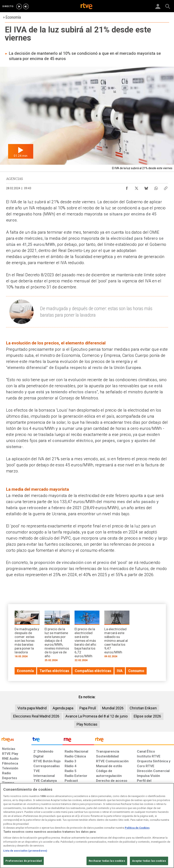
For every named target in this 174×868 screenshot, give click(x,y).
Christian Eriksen (143, 708)
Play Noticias (87, 724)
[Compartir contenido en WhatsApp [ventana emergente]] (156, 187)
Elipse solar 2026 (147, 716)
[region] (87, 826)
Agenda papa (63, 708)
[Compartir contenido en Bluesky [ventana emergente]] (146, 187)
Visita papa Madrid (32, 708)
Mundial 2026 (113, 708)
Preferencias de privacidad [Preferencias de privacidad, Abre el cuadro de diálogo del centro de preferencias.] (24, 861)
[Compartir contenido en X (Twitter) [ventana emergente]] (137, 187)
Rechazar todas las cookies (107, 861)
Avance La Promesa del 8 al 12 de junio (97, 716)
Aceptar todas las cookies (149, 861)
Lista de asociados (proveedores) (25, 851)
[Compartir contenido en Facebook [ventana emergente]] (127, 187)
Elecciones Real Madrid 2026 (36, 716)
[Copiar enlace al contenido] (166, 187)
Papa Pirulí (88, 708)
